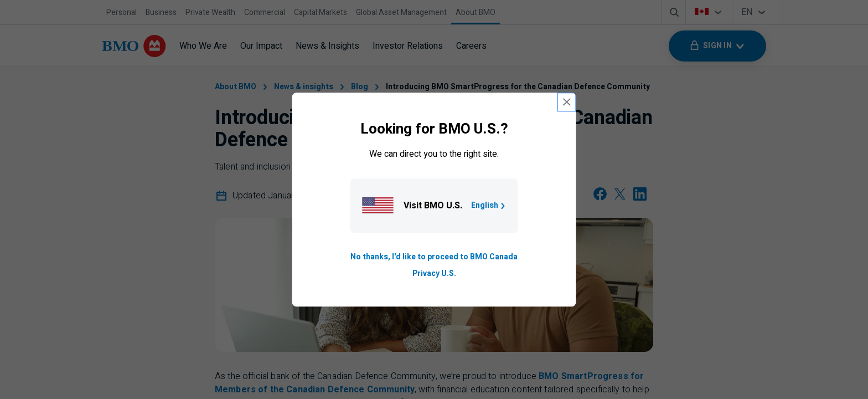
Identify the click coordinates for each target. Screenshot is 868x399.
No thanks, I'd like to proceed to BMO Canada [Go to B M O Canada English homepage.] (434, 257)
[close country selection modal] (567, 102)
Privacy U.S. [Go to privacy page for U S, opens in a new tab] (434, 273)
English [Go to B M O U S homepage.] (489, 205)
